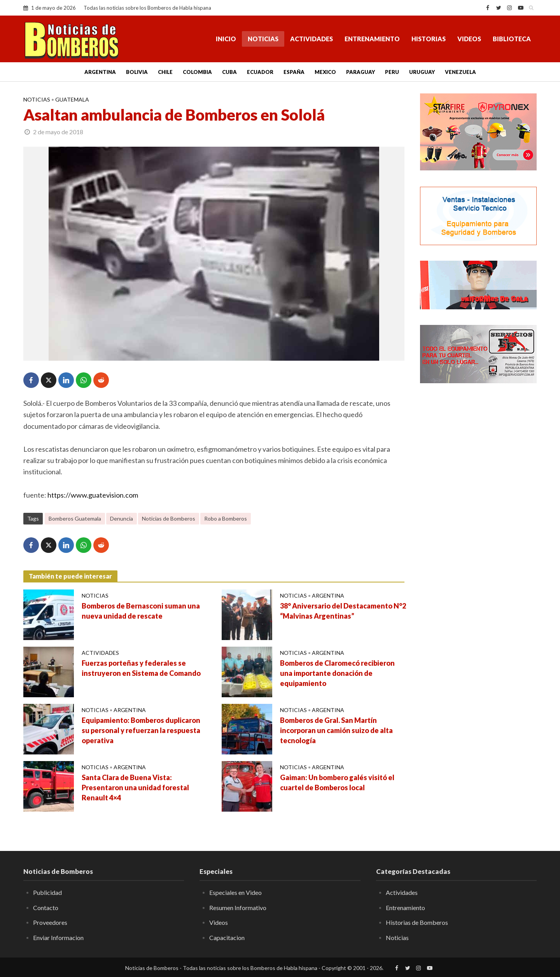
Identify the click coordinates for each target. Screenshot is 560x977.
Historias (429, 39)
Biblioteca (512, 39)
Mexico (325, 72)
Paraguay (360, 72)
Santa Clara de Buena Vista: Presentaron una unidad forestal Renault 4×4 (135, 788)
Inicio (226, 39)
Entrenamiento (372, 39)
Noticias (263, 39)
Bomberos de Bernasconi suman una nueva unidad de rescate (141, 611)
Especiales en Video (235, 892)
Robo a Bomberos (226, 518)
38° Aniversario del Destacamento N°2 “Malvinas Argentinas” (343, 611)
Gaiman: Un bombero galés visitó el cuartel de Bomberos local (337, 782)
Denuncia (122, 518)
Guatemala (72, 99)
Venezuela (460, 72)
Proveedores (50, 922)
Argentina (100, 72)
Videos (469, 39)
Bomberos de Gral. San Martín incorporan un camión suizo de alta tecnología (336, 730)
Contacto (46, 908)
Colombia (197, 72)
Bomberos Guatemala (75, 518)
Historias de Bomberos (417, 922)
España (294, 72)
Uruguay (422, 72)
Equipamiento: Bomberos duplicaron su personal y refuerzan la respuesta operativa (141, 730)
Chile (165, 72)
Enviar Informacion (58, 938)
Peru (392, 72)
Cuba (229, 72)
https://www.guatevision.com (93, 495)
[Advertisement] (478, 516)
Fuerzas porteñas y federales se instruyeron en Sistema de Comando (141, 668)
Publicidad (47, 892)
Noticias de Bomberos (169, 518)
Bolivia (137, 72)
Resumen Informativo (238, 908)
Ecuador (260, 72)
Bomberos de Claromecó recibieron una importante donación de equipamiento (337, 673)
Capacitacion (227, 938)
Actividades (311, 39)
